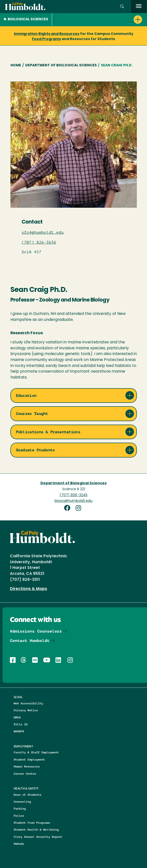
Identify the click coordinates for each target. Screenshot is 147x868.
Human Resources (27, 766)
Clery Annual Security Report (38, 837)
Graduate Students (35, 450)
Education (26, 396)
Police (19, 816)
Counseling (22, 802)
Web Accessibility (28, 703)
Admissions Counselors (36, 631)
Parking (20, 808)
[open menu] (139, 7)
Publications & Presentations (48, 432)
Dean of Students (28, 795)
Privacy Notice (26, 710)
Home (16, 65)
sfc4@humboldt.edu (43, 232)
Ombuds (19, 844)
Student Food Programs (32, 823)
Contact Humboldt (30, 641)
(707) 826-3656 (39, 242)
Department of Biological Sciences (61, 65)
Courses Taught (32, 414)
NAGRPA (19, 731)
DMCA (17, 717)
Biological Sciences (26, 19)
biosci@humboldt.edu (73, 501)
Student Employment (29, 759)
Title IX (21, 724)
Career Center (25, 774)
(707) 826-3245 (73, 495)
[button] (122, 7)
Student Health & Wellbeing (36, 830)
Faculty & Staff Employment (36, 752)
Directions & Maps (29, 589)
